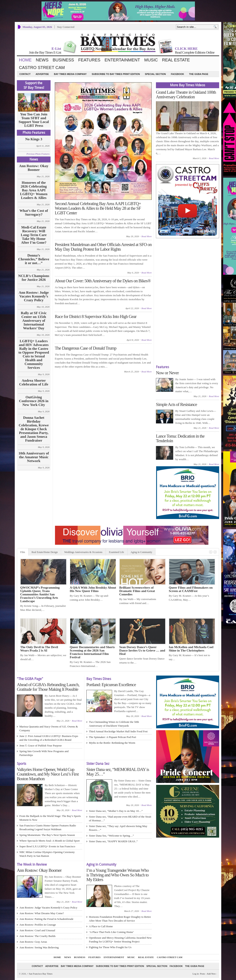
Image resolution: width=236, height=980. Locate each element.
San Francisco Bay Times (40, 974)
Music (151, 60)
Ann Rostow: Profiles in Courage (38, 925)
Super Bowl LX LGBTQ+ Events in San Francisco (47, 846)
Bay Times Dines (99, 679)
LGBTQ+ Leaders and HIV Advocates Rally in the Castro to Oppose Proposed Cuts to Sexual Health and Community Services (34, 354)
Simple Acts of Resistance (176, 404)
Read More (147, 236)
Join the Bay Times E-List (45, 52)
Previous (211, 552)
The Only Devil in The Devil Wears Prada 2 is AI (39, 649)
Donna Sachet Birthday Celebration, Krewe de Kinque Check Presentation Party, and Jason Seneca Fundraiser (34, 429)
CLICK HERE (186, 49)
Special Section (155, 74)
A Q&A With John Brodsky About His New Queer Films (93, 589)
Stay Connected (66, 27)
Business (63, 60)
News (42, 60)
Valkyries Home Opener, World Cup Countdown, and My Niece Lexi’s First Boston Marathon (48, 774)
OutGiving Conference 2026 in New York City (34, 401)
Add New (211, 974)
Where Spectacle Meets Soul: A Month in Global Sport (50, 841)
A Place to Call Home (101, 926)
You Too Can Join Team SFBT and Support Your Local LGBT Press (34, 120)
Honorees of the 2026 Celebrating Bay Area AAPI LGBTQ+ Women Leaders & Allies (34, 190)
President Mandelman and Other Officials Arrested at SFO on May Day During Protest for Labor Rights (103, 247)
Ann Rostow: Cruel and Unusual (37, 930)
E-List (56, 49)
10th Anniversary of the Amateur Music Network (34, 457)
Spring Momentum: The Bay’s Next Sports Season (47, 835)
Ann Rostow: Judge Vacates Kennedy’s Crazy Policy (34, 296)
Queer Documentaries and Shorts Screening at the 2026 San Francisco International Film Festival (92, 652)
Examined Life (117, 552)
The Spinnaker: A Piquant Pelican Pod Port (113, 737)
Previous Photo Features (38, 154)
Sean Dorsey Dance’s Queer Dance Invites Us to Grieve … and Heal (142, 650)
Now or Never (167, 373)
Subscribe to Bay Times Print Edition (116, 74)
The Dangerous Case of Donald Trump (86, 348)
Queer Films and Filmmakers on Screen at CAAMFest (191, 589)
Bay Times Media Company (70, 74)
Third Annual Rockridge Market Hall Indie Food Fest (118, 731)
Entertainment (122, 60)
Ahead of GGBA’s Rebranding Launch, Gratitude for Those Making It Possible (48, 687)
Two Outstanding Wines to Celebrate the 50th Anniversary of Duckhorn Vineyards (114, 724)
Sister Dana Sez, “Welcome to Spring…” (111, 836)
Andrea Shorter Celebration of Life (34, 383)
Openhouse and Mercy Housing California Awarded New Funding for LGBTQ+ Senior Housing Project (120, 940)
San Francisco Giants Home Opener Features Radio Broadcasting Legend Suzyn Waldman (48, 827)
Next (215, 552)
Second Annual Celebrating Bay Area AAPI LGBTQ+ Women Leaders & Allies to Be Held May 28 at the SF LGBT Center (98, 208)
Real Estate (176, 60)
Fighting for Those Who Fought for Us (110, 947)
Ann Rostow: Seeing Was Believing (39, 947)
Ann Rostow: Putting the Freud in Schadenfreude (46, 919)
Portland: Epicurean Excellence (111, 685)
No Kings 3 (34, 139)
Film (23, 552)
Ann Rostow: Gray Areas (33, 942)
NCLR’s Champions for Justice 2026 (34, 278)
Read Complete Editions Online (195, 52)
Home (25, 60)
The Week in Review (32, 864)
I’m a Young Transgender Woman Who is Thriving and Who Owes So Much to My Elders (118, 875)
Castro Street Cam (42, 68)
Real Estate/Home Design (45, 552)
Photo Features (34, 133)
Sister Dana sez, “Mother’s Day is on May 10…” (116, 811)
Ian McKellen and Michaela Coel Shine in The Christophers (191, 649)
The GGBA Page (199, 74)
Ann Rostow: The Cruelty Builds (38, 936)
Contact (25, 74)
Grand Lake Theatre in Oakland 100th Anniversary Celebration (186, 95)
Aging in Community (141, 552)
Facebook (177, 74)
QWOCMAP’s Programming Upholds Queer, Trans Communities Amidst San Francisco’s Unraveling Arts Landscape (40, 594)
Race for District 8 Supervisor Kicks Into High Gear (96, 316)
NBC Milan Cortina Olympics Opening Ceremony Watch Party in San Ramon (47, 854)
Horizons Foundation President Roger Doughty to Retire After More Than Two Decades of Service (120, 919)
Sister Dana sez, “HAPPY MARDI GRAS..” (113, 841)
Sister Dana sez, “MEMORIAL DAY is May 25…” (118, 772)
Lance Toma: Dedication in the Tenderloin (180, 438)
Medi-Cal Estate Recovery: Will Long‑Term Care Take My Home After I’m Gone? (34, 235)
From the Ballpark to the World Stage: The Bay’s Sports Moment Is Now (50, 818)
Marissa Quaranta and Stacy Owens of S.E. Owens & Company (49, 728)
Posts (202, 974)
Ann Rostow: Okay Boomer (34, 168)
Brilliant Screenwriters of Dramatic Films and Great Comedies (137, 591)
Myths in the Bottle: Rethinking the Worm (112, 743)
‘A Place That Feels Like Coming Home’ (111, 932)
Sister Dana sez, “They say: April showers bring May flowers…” (118, 828)
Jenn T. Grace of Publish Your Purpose (41, 745)
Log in (196, 974)
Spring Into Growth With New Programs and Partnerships (44, 753)
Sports (21, 764)
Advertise (42, 74)
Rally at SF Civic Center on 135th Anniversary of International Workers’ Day (34, 321)
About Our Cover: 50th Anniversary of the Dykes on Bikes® (103, 281)
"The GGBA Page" (30, 679)
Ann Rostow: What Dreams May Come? (42, 913)
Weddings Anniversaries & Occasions (83, 552)
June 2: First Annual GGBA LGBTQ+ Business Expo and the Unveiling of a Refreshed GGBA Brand (49, 738)
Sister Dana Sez (98, 764)
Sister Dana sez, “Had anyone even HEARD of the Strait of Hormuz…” (120, 818)
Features (89, 60)
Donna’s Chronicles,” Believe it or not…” (34, 259)
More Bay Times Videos (188, 85)
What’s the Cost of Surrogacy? (34, 213)
